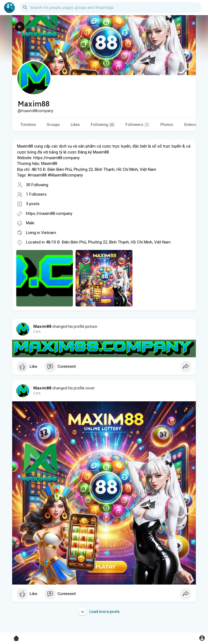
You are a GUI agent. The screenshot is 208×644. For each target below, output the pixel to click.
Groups (53, 125)
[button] (111, 8)
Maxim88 (42, 326)
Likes (75, 125)
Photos (167, 125)
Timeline (28, 125)
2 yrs (37, 332)
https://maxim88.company (49, 213)
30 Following (37, 185)
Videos (190, 125)
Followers (137, 125)
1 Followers (36, 194)
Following (103, 125)
